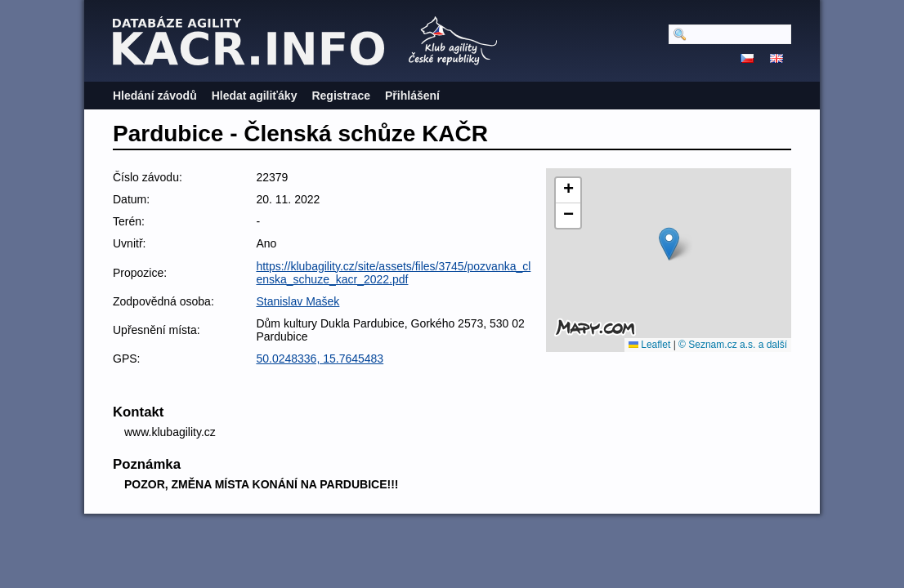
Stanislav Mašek (298, 301)
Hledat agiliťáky (255, 96)
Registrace (341, 96)
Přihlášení (412, 96)
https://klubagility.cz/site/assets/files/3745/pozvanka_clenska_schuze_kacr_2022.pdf (393, 273)
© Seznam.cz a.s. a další (733, 345)
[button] (669, 244)
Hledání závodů (155, 96)
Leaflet (649, 345)
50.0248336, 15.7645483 (320, 359)
